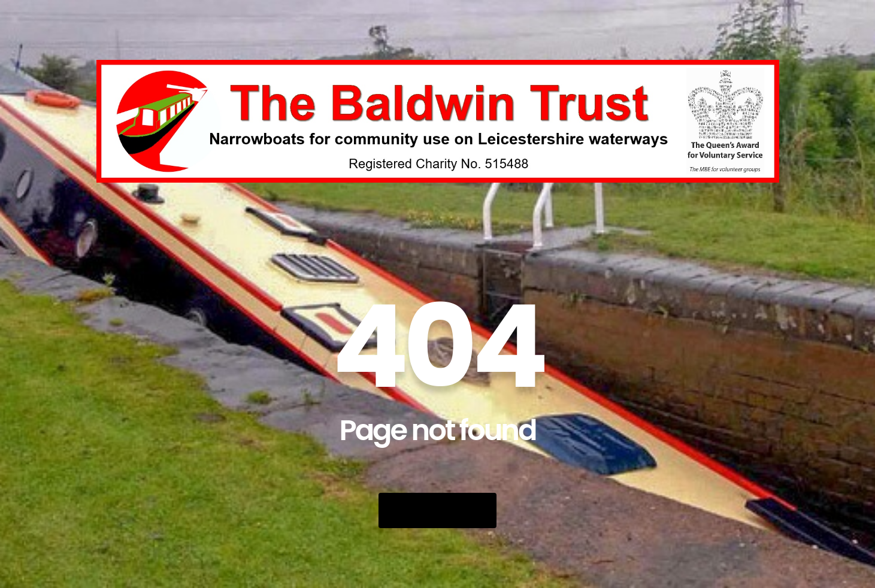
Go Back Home (437, 510)
